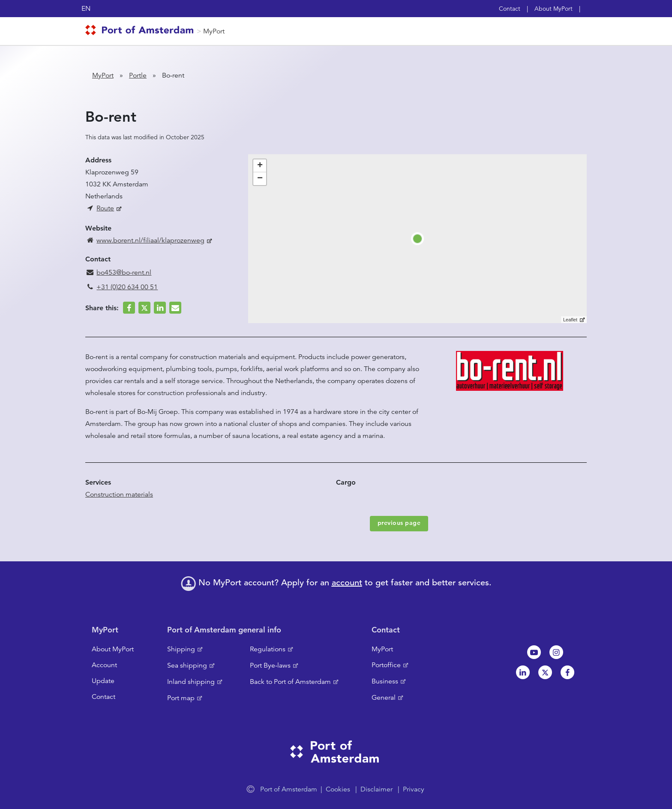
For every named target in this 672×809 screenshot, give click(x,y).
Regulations (268, 649)
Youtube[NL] (534, 652)
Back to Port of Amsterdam (290, 682)
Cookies (338, 789)
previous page (399, 523)
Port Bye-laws (270, 665)
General (384, 698)
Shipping (181, 649)
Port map (181, 698)
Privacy (414, 789)
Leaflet (570, 320)
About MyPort (553, 9)
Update (103, 681)
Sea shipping (187, 665)
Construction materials (119, 494)
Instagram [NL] (556, 652)
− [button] (260, 179)
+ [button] (260, 166)
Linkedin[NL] (523, 672)
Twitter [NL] (545, 672)
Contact (510, 9)
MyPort (214, 31)
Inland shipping (191, 682)
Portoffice (386, 665)
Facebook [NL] (567, 672)
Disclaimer (376, 789)
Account (104, 665)
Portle (138, 75)
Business (385, 681)
